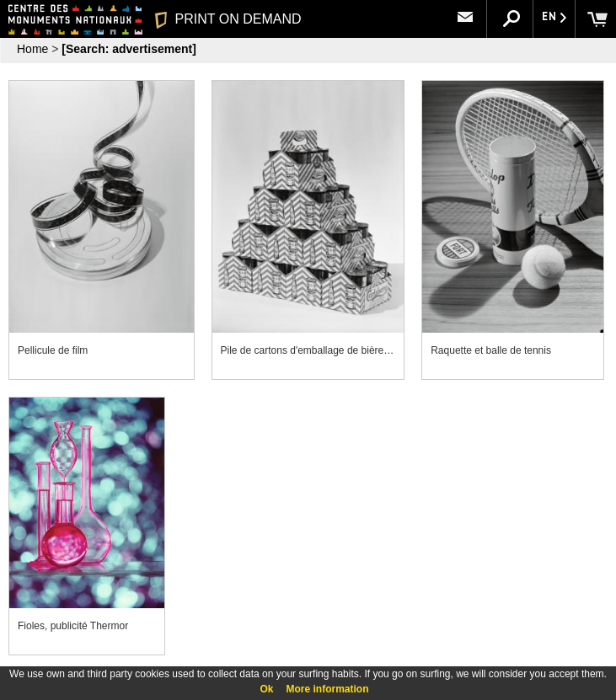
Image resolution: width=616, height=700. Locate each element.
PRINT (228, 19)
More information (328, 689)
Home (32, 49)
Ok (266, 689)
